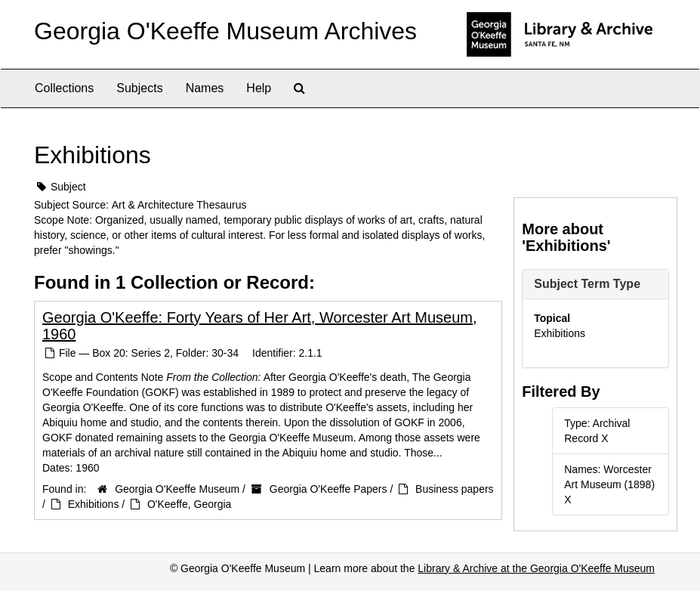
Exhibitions (94, 504)
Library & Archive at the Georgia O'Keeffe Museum (536, 568)
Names (205, 88)
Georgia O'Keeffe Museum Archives (225, 31)
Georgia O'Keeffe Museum (177, 489)
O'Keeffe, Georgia (189, 504)
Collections (64, 88)
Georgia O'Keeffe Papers (328, 489)
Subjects (139, 88)
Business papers (455, 489)
